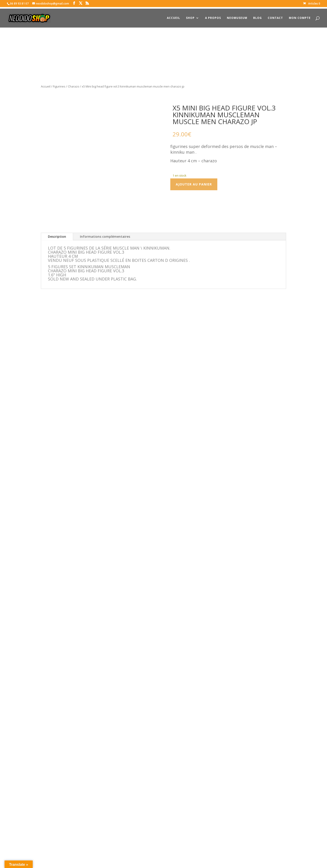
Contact (275, 16)
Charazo (74, 86)
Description (57, 233)
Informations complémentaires (105, 233)
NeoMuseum (237, 16)
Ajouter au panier (194, 184)
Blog (258, 16)
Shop (190, 16)
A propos (213, 16)
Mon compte (300, 16)
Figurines (59, 86)
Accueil (173, 16)
